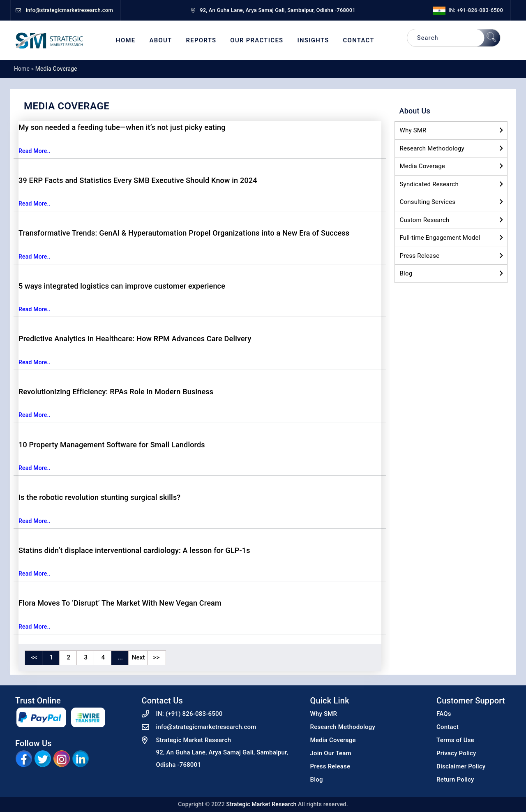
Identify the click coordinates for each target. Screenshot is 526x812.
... (120, 657)
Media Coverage (423, 166)
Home (126, 40)
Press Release (420, 256)
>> (157, 657)
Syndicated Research (429, 184)
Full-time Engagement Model (440, 238)
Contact (359, 40)
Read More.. (35, 151)
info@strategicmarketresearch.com (206, 727)
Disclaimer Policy (461, 766)
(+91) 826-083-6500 (194, 714)
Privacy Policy (456, 753)
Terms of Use (455, 740)
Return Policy (455, 780)
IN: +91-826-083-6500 (468, 10)
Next (138, 657)
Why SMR (413, 130)
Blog (406, 273)
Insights (313, 40)
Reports (201, 40)
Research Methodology (432, 148)
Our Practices (257, 40)
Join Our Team (331, 753)
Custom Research (425, 220)
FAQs (444, 714)
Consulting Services (428, 202)
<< (34, 657)
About (160, 40)
